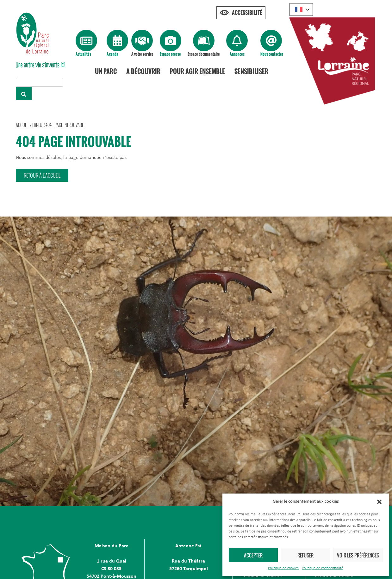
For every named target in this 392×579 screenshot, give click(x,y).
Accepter (253, 555)
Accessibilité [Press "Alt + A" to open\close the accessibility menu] (247, 13)
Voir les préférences (358, 555)
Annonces (237, 54)
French (299, 9)
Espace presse (170, 54)
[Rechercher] (24, 93)
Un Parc (106, 71)
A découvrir (144, 71)
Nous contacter (272, 54)
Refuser (305, 555)
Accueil (22, 125)
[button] (379, 502)
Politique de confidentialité (323, 568)
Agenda (112, 54)
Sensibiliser (252, 71)
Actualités (83, 54)
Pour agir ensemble (198, 71)
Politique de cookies (283, 568)
